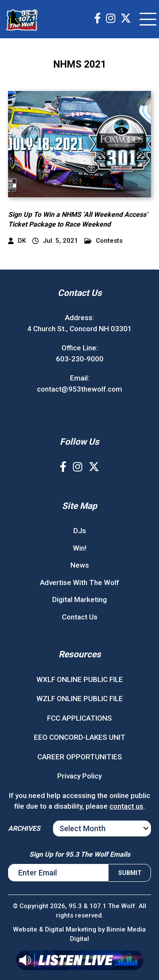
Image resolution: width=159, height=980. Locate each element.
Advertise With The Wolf (79, 582)
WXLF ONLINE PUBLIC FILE (80, 679)
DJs (80, 531)
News (80, 565)
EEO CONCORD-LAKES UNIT (80, 737)
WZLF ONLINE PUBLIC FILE (80, 699)
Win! (80, 548)
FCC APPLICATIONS (79, 718)
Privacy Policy (79, 776)
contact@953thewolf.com (79, 389)
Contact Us (80, 617)
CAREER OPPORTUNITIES (80, 757)
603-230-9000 (80, 359)
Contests (103, 241)
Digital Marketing (79, 599)
